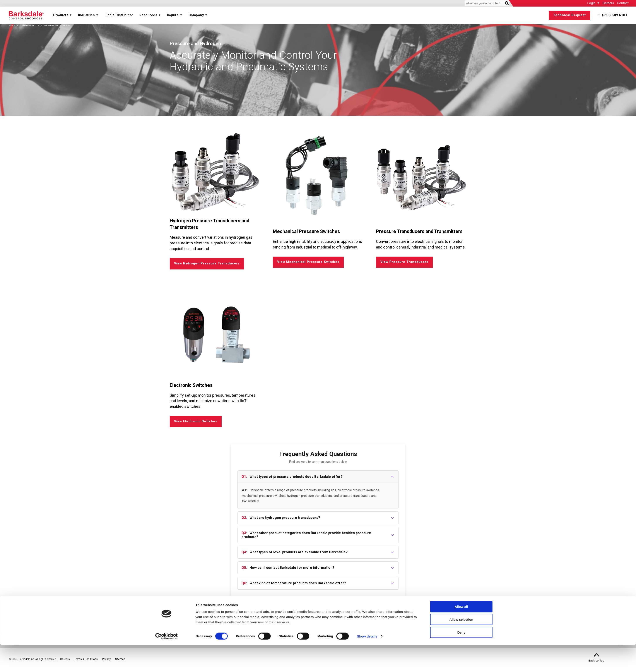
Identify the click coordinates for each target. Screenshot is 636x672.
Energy (397, 617)
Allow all (461, 634)
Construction (536, 622)
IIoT (36, 622)
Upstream (415, 622)
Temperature (143, 617)
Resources (148, 15)
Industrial (469, 617)
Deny (461, 659)
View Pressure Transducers (405, 263)
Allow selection (461, 647)
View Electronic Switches (197, 424)
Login (591, 3)
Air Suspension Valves (382, 622)
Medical (500, 622)
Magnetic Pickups (251, 622)
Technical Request (569, 15)
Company (196, 15)
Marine (488, 622)
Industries (86, 15)
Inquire (173, 15)
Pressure (40, 617)
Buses (582, 622)
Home (12, 26)
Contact (623, 3)
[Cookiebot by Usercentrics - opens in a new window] (167, 663)
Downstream (451, 622)
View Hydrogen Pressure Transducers (207, 264)
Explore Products (29, 26)
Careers (608, 3)
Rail (574, 622)
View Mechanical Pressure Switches (309, 263)
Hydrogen (400, 622)
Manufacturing (559, 622)
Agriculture (516, 622)
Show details (367, 663)
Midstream (432, 622)
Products (61, 15)
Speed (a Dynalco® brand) (258, 617)
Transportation (583, 617)
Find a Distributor (119, 15)
